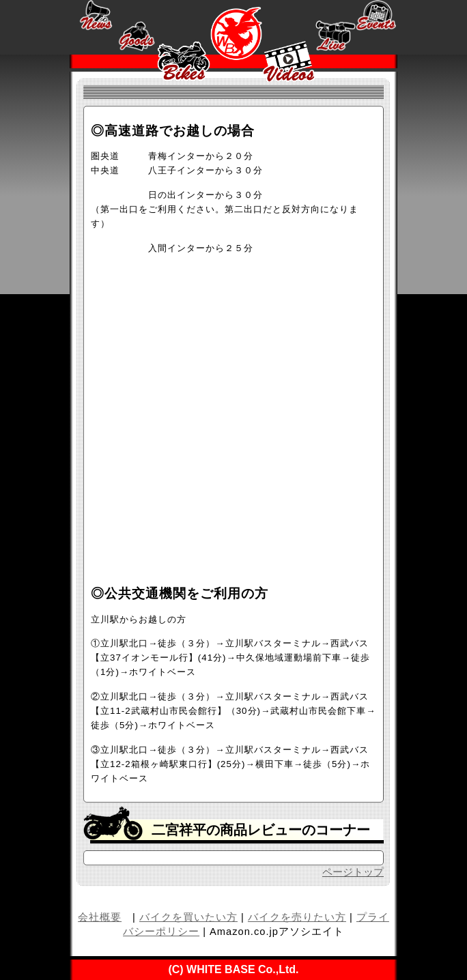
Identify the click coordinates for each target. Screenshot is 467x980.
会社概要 (100, 917)
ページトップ (353, 872)
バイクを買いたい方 (188, 917)
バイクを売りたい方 (297, 917)
